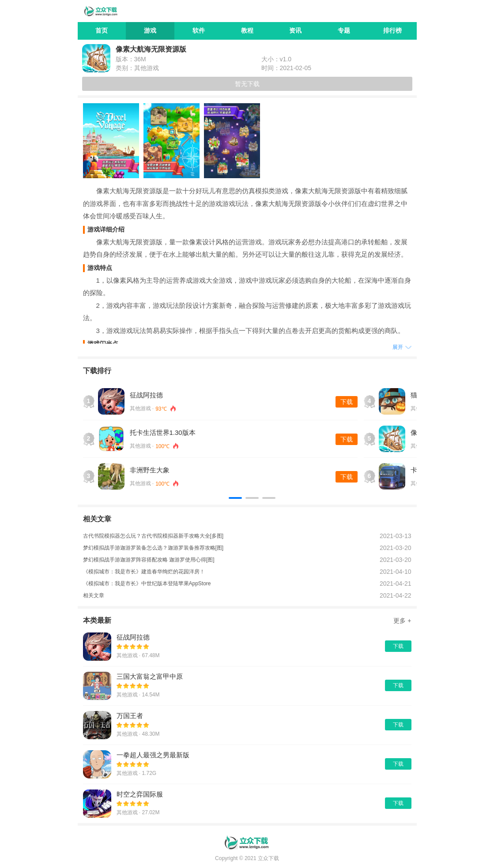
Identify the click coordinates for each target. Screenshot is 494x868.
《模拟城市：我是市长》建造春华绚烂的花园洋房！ (144, 572)
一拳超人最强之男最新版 (153, 755)
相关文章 (94, 595)
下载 (347, 402)
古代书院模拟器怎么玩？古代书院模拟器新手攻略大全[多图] (153, 536)
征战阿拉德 (146, 395)
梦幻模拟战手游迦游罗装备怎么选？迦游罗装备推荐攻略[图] (153, 548)
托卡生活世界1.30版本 (163, 432)
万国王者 (130, 716)
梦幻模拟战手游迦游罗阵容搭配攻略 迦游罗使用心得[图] (149, 560)
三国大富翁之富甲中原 (150, 676)
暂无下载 (247, 84)
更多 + (402, 621)
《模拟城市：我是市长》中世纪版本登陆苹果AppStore (147, 584)
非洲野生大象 (150, 470)
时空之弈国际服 (140, 794)
